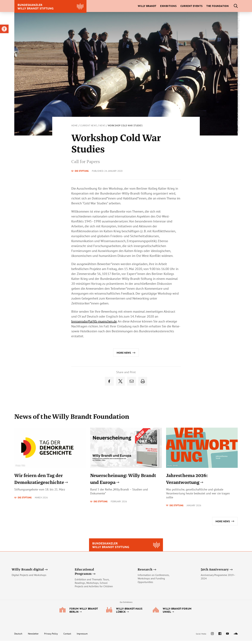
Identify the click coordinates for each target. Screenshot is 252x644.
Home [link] (75, 125)
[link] (4, 29)
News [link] (103, 125)
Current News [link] (89, 125)
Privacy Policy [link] (51, 637)
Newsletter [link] (33, 637)
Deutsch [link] (18, 637)
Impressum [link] (82, 637)
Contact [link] (67, 637)
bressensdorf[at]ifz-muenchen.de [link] (94, 321)
